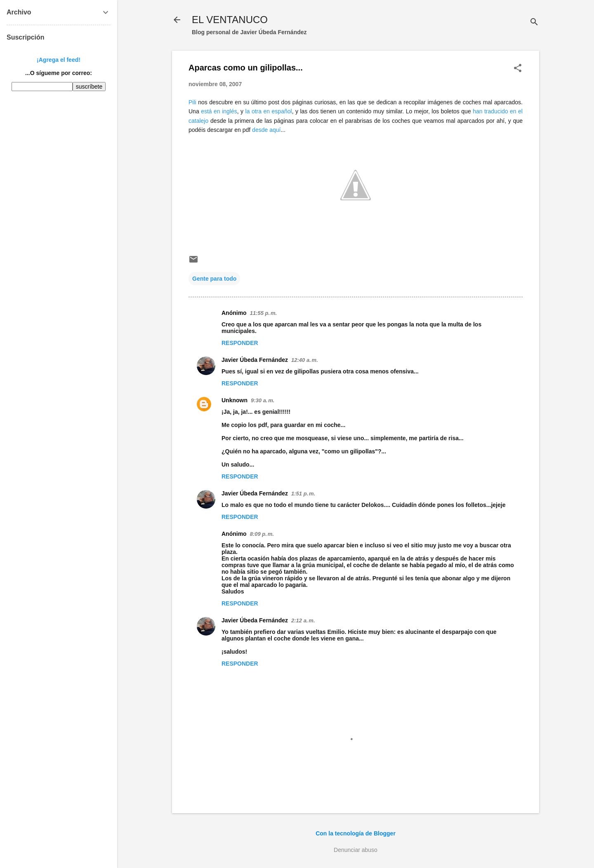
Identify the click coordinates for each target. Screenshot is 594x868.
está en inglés (219, 111)
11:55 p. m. (263, 313)
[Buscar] (534, 22)
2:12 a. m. (303, 621)
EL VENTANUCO (230, 20)
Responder (240, 343)
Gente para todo (214, 279)
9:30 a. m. (263, 400)
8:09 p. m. (262, 534)
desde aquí (266, 130)
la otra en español (269, 111)
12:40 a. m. (305, 360)
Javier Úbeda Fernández (255, 360)
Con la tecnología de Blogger (356, 833)
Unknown (235, 400)
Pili (192, 102)
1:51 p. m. (303, 494)
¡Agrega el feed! (59, 60)
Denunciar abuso (356, 850)
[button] (518, 69)
